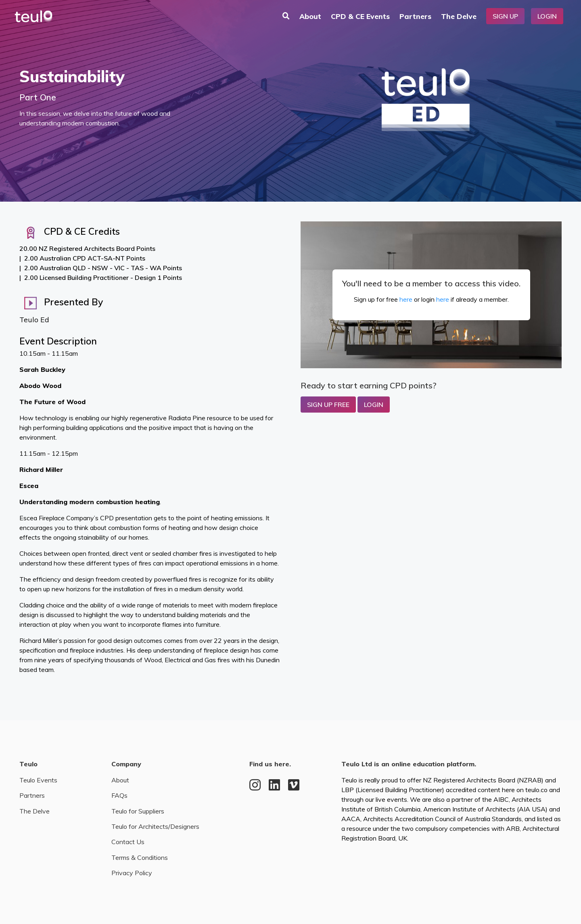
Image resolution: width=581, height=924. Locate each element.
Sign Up (505, 16)
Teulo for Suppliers (138, 811)
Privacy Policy (132, 873)
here (406, 299)
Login (547, 16)
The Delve (459, 16)
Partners (415, 16)
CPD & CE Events (360, 16)
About (310, 16)
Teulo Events (38, 780)
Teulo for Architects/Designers (155, 826)
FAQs (119, 795)
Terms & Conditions (140, 857)
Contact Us (128, 842)
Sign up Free (328, 405)
